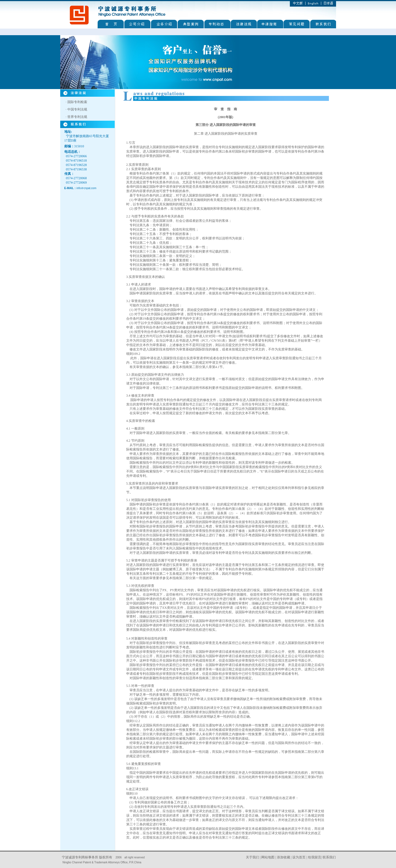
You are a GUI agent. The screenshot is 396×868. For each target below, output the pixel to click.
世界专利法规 (77, 117)
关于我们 (252, 857)
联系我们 (329, 857)
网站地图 (268, 857)
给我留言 (315, 857)
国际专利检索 (77, 102)
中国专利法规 (77, 109)
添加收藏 (284, 857)
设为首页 (299, 857)
